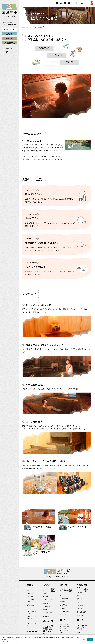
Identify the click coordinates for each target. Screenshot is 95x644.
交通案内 (46, 610)
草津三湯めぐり (28, 27)
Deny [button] (83, 639)
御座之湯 (31, 597)
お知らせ (9, 48)
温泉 (45, 593)
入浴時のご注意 (57, 55)
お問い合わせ (9, 52)
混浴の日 (80, 599)
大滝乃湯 (31, 593)
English (45, 616)
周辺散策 (80, 592)
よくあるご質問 (48, 613)
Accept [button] (90, 639)
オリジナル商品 (48, 600)
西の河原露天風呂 (32, 601)
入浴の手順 (70, 62)
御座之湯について (65, 591)
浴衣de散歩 (63, 599)
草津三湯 (30, 585)
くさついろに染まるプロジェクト (31, 619)
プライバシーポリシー (31, 625)
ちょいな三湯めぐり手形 (31, 613)
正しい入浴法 (30, 608)
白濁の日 (46, 597)
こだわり (46, 590)
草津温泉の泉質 (44, 48)
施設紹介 (46, 603)
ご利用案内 (47, 606)
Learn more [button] (6, 641)
